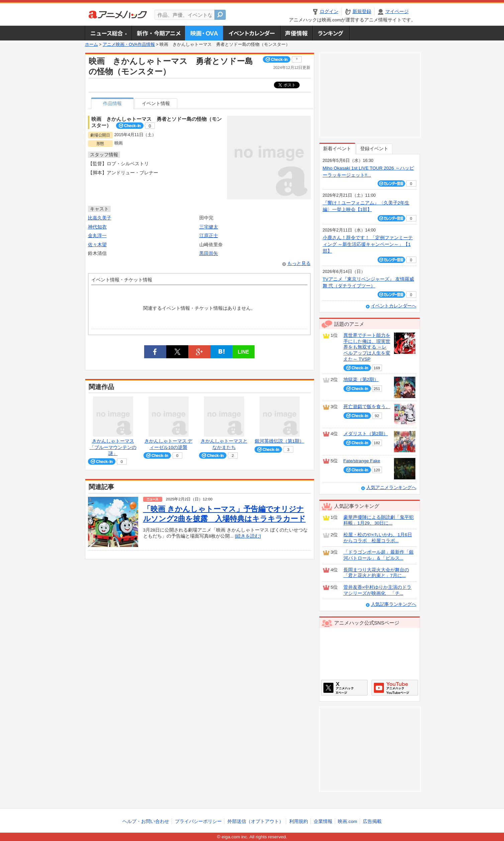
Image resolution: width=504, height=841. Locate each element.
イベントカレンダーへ (394, 306)
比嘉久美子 (100, 218)
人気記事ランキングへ (394, 604)
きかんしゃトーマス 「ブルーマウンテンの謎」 (113, 447)
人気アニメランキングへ (391, 488)
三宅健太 (209, 227)
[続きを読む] (248, 536)
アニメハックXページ (344, 688)
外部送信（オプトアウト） (256, 821)
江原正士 (209, 236)
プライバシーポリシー (198, 821)
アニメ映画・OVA (204, 33)
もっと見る (299, 263)
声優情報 (296, 33)
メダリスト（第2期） (366, 434)
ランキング (331, 33)
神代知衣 (97, 227)
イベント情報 (156, 104)
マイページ (397, 12)
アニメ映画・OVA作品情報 (129, 44)
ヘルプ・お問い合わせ (146, 821)
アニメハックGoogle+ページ (395, 688)
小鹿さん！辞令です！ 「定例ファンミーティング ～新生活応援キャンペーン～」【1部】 (368, 245)
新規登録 (362, 12)
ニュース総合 (108, 33)
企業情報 (323, 821)
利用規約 (299, 821)
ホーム (91, 44)
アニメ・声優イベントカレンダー (252, 33)
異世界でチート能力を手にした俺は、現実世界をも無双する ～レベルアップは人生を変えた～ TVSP (367, 347)
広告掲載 (372, 821)
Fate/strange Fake (362, 461)
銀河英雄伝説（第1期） (280, 441)
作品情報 (112, 104)
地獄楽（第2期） (361, 380)
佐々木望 (97, 245)
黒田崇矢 (209, 253)
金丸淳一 (97, 236)
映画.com (347, 821)
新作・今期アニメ (158, 33)
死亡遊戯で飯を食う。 (367, 407)
